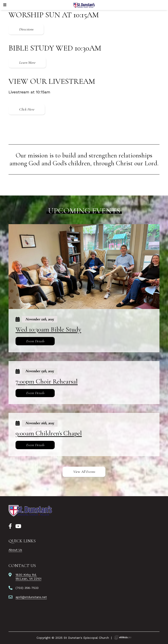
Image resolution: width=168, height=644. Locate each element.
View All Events (84, 472)
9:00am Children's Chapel (49, 433)
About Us (15, 550)
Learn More (27, 63)
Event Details (35, 341)
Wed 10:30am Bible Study (48, 329)
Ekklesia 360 (123, 637)
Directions (26, 29)
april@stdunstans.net (31, 597)
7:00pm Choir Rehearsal (47, 381)
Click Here (27, 109)
